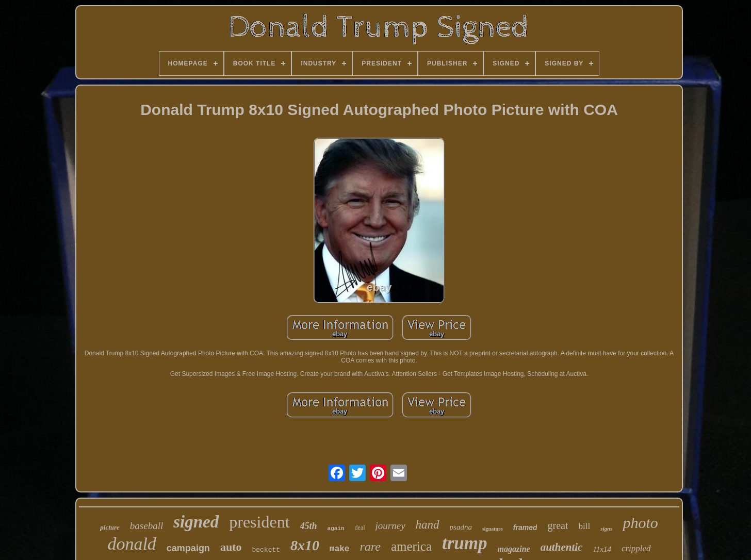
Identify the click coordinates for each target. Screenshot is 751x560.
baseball (146, 526)
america (411, 546)
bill (584, 526)
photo (640, 523)
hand (428, 525)
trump (465, 543)
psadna (461, 527)
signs (606, 529)
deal (360, 528)
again (336, 529)
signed (196, 522)
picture (110, 527)
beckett (266, 550)
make (339, 549)
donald (132, 544)
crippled (636, 548)
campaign (188, 548)
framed (525, 528)
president (259, 522)
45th (309, 526)
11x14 (602, 549)
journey (390, 526)
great (558, 525)
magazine (514, 549)
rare (370, 547)
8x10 (305, 545)
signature (493, 529)
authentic (562, 547)
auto (231, 547)
